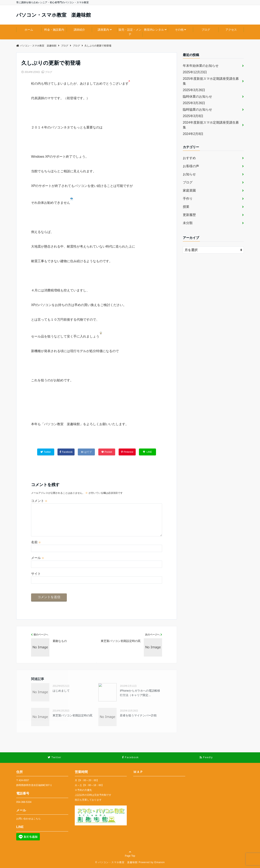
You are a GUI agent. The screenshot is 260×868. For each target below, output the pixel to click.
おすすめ (189, 158)
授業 (186, 207)
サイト (36, 574)
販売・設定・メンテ (130, 32)
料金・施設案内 (54, 30)
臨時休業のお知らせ (197, 97)
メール (38, 558)
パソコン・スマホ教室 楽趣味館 (54, 15)
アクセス (231, 30)
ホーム (29, 30)
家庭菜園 (189, 190)
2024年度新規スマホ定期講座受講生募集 (211, 125)
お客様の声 (191, 166)
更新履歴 (189, 215)
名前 (36, 542)
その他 (179, 30)
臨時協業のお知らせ (197, 109)
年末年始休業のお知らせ (201, 66)
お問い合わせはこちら (28, 819)
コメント (39, 501)
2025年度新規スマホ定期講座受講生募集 (211, 81)
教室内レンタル (154, 30)
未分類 (188, 223)
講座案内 (103, 30)
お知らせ (189, 174)
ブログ (206, 30)
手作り (188, 199)
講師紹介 (79, 30)
